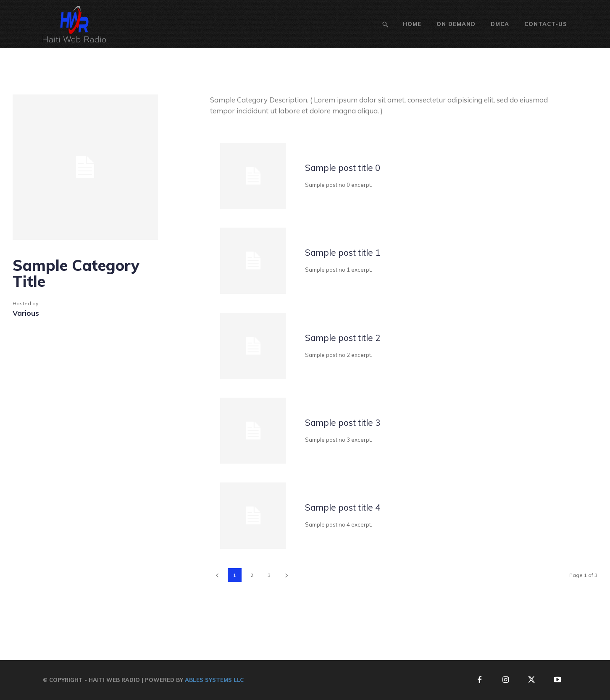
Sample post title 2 (352, 337)
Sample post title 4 (352, 507)
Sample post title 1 (352, 252)
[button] (385, 24)
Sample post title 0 (352, 167)
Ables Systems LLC (214, 680)
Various (26, 313)
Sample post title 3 (352, 422)
